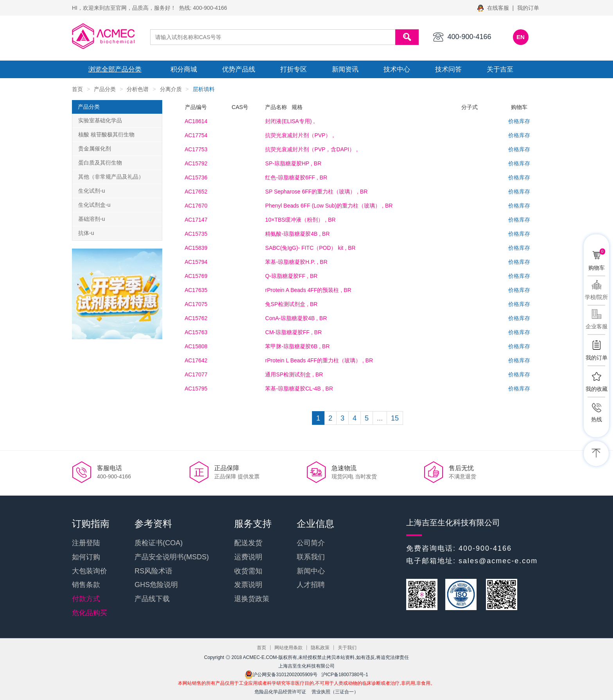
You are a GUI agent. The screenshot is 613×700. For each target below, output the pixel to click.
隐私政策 (320, 648)
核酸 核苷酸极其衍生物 (106, 134)
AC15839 (196, 248)
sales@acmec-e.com (498, 561)
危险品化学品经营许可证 (280, 692)
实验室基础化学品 (100, 120)
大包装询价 (90, 571)
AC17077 (196, 374)
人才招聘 (311, 585)
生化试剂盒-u (94, 205)
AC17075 (196, 304)
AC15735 (196, 234)
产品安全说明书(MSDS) (172, 557)
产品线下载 (152, 599)
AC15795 (196, 388)
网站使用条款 (289, 648)
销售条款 (86, 585)
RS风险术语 (153, 571)
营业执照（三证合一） (335, 692)
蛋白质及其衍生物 (100, 163)
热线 (597, 419)
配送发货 (248, 543)
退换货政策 (252, 599)
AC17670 (196, 206)
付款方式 (86, 599)
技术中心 (397, 69)
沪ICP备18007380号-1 (345, 675)
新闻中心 (311, 571)
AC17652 (196, 192)
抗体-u (86, 233)
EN (521, 37)
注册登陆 (86, 543)
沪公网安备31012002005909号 (281, 675)
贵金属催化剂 (95, 149)
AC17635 (196, 290)
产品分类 (105, 89)
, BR (293, 163)
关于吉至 (500, 69)
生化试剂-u (91, 191)
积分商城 (184, 69)
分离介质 (171, 89)
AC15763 (196, 332)
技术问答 (448, 69)
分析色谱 (138, 89)
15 (395, 418)
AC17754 (196, 135)
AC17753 (196, 149)
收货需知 (248, 571)
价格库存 (519, 121)
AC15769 (196, 276)
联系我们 (311, 557)
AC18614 (196, 121)
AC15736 (196, 177)
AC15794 (196, 262)
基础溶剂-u (91, 219)
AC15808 (196, 346)
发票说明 (248, 585)
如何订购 (86, 557)
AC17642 (196, 360)
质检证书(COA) (159, 543)
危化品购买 (90, 613)
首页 (77, 89)
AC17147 (196, 220)
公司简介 (311, 543)
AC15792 (196, 163)
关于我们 (347, 648)
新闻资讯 (345, 69)
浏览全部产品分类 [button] (115, 69)
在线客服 (494, 8)
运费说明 (248, 557)
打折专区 (294, 69)
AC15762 (196, 318)
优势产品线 (239, 69)
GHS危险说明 (156, 585)
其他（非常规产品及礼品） (111, 177)
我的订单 (528, 8)
